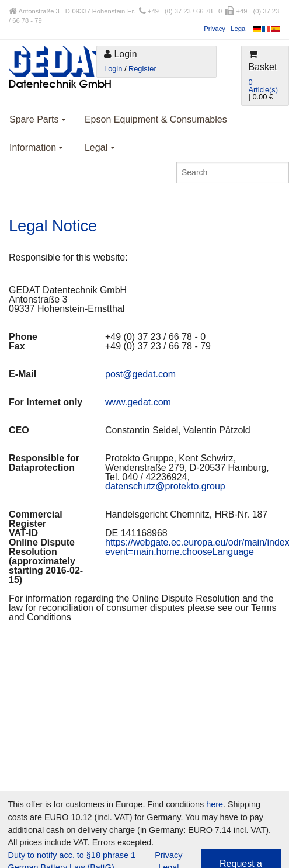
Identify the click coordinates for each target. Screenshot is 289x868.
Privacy (215, 29)
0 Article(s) (263, 86)
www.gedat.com (138, 402)
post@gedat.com (140, 374)
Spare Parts (38, 119)
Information (36, 147)
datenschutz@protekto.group (165, 486)
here (215, 804)
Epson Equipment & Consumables (156, 119)
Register (142, 69)
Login (113, 69)
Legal (238, 29)
